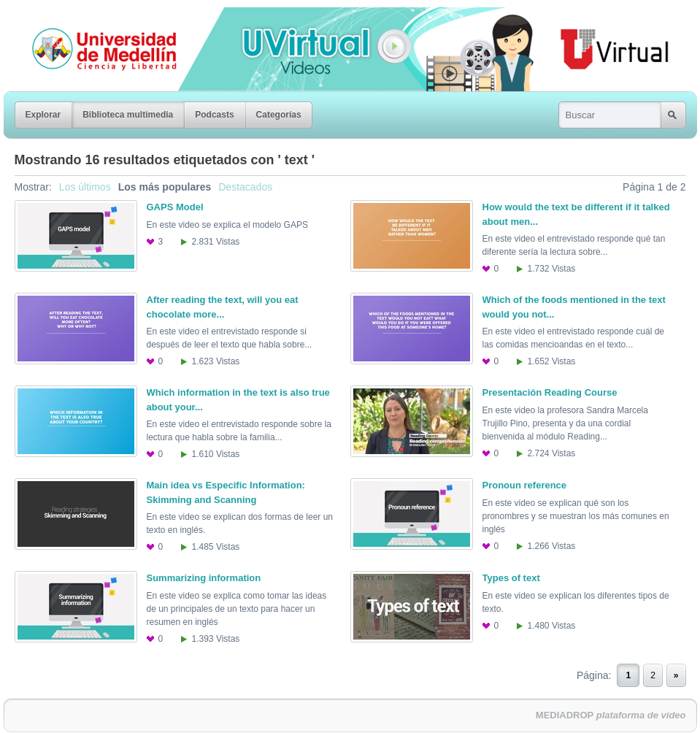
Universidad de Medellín (93, 18)
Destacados (245, 187)
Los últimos (85, 187)
